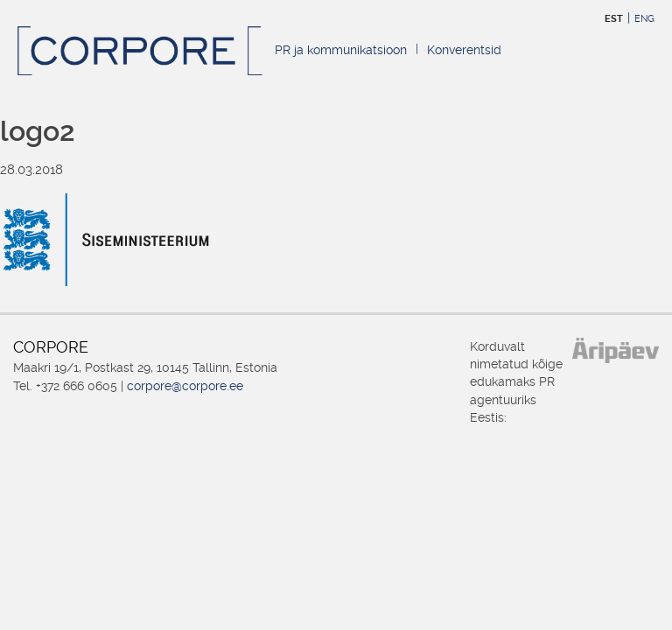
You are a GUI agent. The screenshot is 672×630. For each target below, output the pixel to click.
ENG (644, 19)
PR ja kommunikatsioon (341, 50)
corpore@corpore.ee (185, 386)
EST (614, 19)
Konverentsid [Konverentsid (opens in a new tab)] (464, 50)
